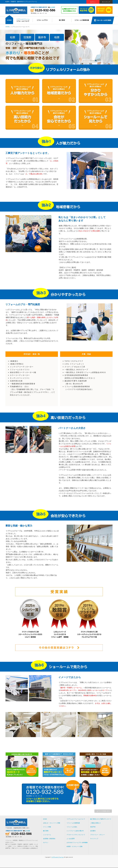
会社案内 (93, 831)
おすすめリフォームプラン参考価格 (77, 843)
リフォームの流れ (72, 827)
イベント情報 (47, 827)
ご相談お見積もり (95, 823)
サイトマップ (106, 2)
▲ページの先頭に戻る (103, 811)
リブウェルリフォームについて (76, 819)
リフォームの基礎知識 (73, 823)
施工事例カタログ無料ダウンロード (101, 819)
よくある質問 (71, 839)
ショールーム (47, 835)
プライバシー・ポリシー (97, 835)
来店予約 (93, 827)
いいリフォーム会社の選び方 (75, 831)
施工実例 (46, 831)
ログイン (93, 2)
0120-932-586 (45, 10)
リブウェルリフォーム (57, 857)
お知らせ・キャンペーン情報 (52, 823)
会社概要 (52, 7)
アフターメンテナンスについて (76, 835)
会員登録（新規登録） (50, 839)
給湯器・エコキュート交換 (75, 846)
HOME (7, 27)
